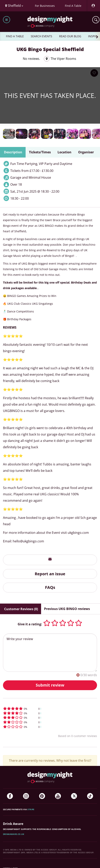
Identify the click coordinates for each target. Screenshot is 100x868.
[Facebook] (10, 796)
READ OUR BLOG (70, 36)
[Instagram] (26, 796)
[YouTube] (58, 796)
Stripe (31, 809)
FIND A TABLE (15, 36)
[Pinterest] (42, 796)
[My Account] (93, 6)
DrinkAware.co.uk (14, 834)
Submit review (50, 685)
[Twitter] (74, 796)
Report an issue (50, 574)
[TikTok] (90, 796)
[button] (50, 709)
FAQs (50, 587)
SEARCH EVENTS (41, 36)
